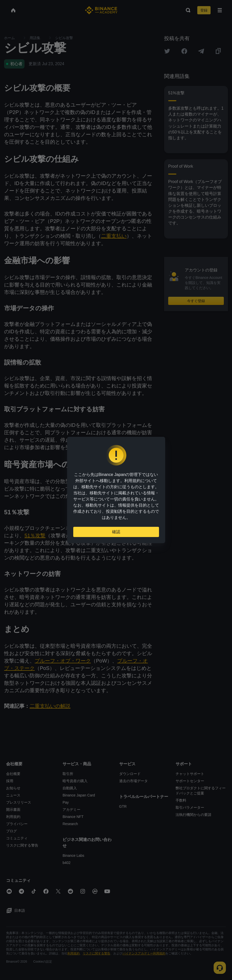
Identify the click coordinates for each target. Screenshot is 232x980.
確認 (116, 532)
